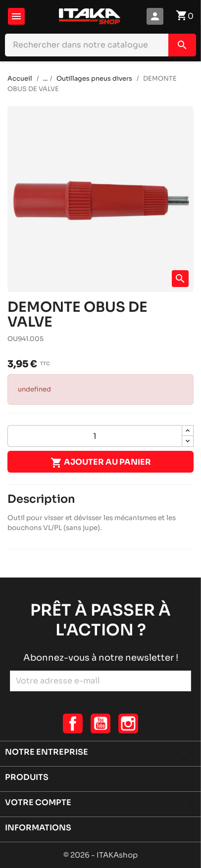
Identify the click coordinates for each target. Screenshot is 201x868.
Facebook (73, 723)
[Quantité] (95, 436)
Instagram (128, 723)
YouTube (100, 723)
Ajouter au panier (101, 463)
